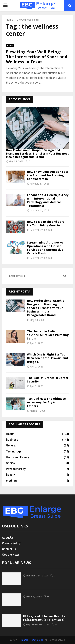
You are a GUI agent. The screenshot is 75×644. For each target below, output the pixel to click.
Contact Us (9, 549)
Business (12, 440)
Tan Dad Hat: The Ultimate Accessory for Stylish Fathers (46, 402)
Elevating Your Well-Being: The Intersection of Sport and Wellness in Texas (37, 57)
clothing (11, 481)
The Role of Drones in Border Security (48, 380)
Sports (10, 463)
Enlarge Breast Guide (32, 640)
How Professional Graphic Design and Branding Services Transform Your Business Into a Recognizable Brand (37, 153)
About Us (8, 538)
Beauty (10, 475)
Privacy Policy (11, 543)
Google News (11, 555)
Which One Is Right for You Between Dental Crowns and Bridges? (47, 358)
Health (10, 46)
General (11, 445)
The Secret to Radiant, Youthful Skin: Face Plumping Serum (48, 335)
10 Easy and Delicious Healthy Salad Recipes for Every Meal (44, 618)
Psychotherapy (16, 469)
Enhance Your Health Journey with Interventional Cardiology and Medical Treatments (48, 200)
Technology (14, 451)
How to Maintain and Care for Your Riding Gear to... (46, 223)
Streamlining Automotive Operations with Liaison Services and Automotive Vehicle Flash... (45, 248)
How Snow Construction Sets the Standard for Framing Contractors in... (48, 175)
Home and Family (17, 457)
